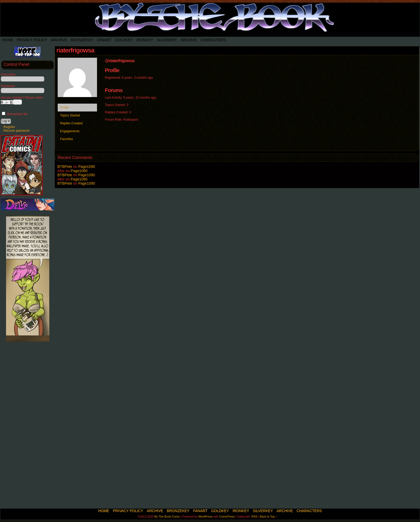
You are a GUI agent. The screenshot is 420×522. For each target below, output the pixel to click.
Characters (213, 40)
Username (8, 74)
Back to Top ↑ (268, 516)
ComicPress (227, 516)
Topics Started (70, 115)
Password (8, 86)
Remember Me (15, 114)
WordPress (205, 516)
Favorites (66, 139)
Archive (59, 40)
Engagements (70, 131)
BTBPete (65, 167)
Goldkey (124, 40)
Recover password (16, 131)
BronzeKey (82, 40)
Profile (64, 108)
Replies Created (71, 123)
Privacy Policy (32, 40)
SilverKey (167, 40)
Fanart (104, 40)
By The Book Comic (167, 516)
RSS (254, 516)
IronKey (145, 40)
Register (9, 127)
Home (8, 40)
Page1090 (87, 167)
